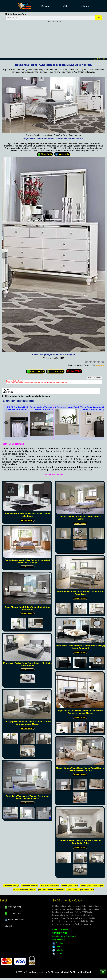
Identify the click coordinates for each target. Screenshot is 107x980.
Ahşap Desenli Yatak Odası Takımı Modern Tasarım (80, 518)
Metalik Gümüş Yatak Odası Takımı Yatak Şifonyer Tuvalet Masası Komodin (80, 769)
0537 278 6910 (35, 372)
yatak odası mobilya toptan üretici (51, 890)
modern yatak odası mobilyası (92, 886)
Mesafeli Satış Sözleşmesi (64, 936)
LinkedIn (58, 950)
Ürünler (65, 6)
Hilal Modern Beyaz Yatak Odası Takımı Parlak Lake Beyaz (28, 515)
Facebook (58, 943)
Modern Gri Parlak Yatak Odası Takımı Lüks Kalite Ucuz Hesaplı (28, 664)
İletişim (84, 6)
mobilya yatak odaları (70, 886)
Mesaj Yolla (45, 154)
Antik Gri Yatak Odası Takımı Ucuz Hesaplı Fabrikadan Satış (80, 842)
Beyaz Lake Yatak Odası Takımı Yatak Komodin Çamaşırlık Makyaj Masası (80, 712)
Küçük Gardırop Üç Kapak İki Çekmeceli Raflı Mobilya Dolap (21, 408)
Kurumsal (46, 6)
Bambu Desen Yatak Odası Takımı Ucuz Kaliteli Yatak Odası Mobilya (27, 562)
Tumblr (57, 954)
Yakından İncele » (27, 520)
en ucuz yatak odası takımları (24, 890)
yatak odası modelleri (30, 886)
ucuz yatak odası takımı (50, 886)
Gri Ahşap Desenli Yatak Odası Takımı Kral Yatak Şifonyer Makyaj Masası (27, 723)
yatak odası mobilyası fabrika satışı (80, 890)
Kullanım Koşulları (60, 929)
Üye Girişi (102, 59)
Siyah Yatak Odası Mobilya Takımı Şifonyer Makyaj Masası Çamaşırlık (80, 647)
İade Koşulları (59, 940)
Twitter (57, 947)
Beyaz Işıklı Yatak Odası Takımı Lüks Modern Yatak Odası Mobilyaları (28, 797)
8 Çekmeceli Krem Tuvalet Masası (72, 407)
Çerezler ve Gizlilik (61, 933)
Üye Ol (96, 59)
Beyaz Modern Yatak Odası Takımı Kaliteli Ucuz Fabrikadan (46, 408)
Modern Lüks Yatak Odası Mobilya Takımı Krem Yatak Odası (80, 593)
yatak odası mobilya (11, 886)
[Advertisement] (54, 41)
